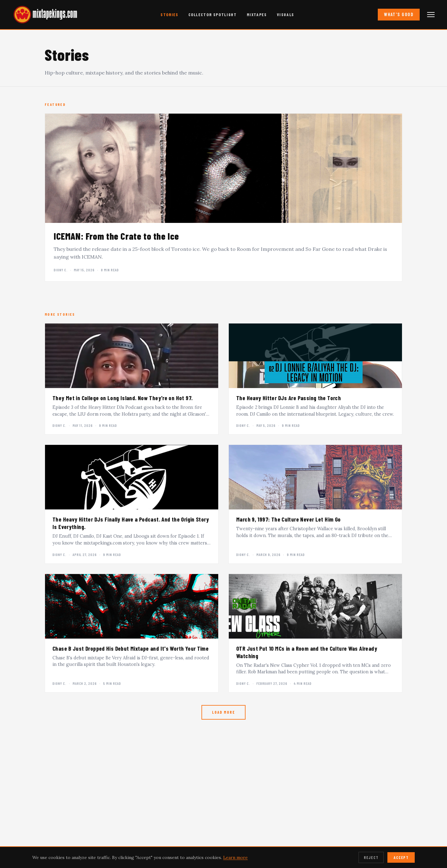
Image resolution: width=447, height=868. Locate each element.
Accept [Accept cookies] (401, 857)
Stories (169, 14)
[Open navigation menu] (431, 15)
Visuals (286, 14)
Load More (223, 712)
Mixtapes (257, 14)
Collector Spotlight (213, 14)
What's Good (399, 14)
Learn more (235, 857)
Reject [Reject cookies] (371, 857)
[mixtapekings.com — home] (43, 15)
